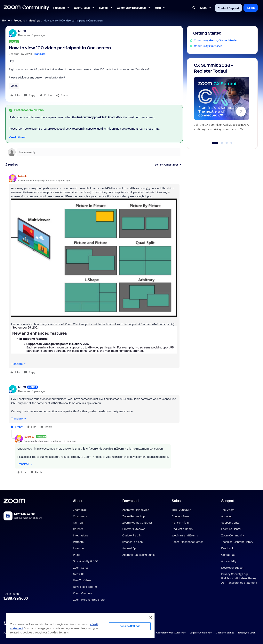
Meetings (34, 20)
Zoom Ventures (83, 593)
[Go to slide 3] (227, 143)
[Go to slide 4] (231, 143)
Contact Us (228, 555)
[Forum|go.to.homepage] (26, 8)
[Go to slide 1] (215, 143)
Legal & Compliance (201, 633)
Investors (79, 548)
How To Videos (82, 580)
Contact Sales (180, 516)
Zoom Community (233, 535)
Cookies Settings (225, 633)
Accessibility (229, 561)
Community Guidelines (208, 46)
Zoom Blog (80, 510)
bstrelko (23, 176)
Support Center (231, 523)
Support (228, 501)
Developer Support (233, 568)
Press (76, 555)
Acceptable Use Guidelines (171, 633)
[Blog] (6, 623)
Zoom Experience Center (187, 542)
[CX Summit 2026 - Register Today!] (222, 102)
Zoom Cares (81, 568)
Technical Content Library (237, 542)
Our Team (79, 523)
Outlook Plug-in (132, 535)
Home (6, 20)
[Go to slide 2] (222, 143)
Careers (78, 529)
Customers (80, 516)
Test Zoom (228, 510)
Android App (130, 548)
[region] (80, 625)
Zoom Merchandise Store (89, 600)
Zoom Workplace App (136, 510)
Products (19, 20)
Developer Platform (85, 587)
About (78, 501)
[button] (42, 54)
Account (227, 516)
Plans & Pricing (181, 523)
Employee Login (247, 633)
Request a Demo (182, 529)
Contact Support (228, 8)
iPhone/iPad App (132, 542)
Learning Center (231, 529)
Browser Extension (134, 529)
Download (130, 501)
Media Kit (79, 574)
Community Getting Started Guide (215, 40)
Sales (176, 501)
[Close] (151, 617)
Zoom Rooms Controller (137, 523)
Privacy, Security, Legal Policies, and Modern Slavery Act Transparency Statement (239, 579)
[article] (94, 275)
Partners (78, 542)
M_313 (22, 31)
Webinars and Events (185, 535)
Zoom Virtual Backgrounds (139, 555)
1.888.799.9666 (16, 599)
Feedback (227, 548)
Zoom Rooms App (134, 516)
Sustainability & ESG (86, 561)
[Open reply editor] (94, 152)
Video (14, 86)
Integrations (80, 535)
